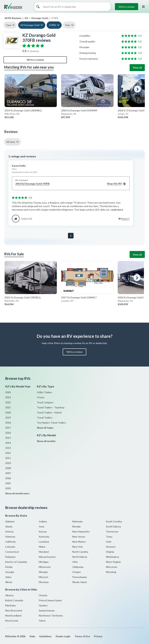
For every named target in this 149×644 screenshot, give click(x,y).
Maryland (44, 552)
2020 (8, 412)
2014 (8, 443)
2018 (8, 423)
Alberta (9, 595)
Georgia (10, 572)
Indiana (43, 521)
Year (68, 25)
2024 (8, 392)
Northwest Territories (51, 616)
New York (78, 547)
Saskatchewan (47, 610)
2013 (8, 448)
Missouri (43, 577)
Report (126, 219)
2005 (8, 483)
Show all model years (17, 493)
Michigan (44, 562)
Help (32, 636)
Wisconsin (112, 567)
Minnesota (45, 567)
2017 (8, 428)
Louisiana (44, 542)
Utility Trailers (45, 392)
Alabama (10, 521)
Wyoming (111, 572)
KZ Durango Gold (30, 25)
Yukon (42, 621)
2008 (8, 468)
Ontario (43, 595)
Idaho (8, 577)
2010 (8, 463)
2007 (8, 473)
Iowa (41, 526)
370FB (52, 25)
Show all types (45, 428)
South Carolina (114, 521)
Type (8, 25)
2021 (8, 407)
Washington (112, 557)
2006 (8, 478)
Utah (109, 542)
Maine (42, 547)
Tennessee (112, 531)
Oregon (77, 572)
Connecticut (12, 552)
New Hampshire (81, 531)
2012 (8, 453)
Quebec (43, 605)
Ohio (75, 562)
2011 (8, 458)
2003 (8, 488)
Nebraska (77, 521)
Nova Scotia (12, 621)
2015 (8, 438)
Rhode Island (79, 582)
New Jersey (79, 537)
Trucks (41, 397)
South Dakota (113, 526)
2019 (8, 418)
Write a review (127, 7)
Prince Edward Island (50, 600)
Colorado (10, 547)
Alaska (9, 526)
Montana (44, 582)
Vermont (111, 547)
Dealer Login (63, 636)
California (10, 542)
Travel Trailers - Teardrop (51, 407)
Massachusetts (47, 557)
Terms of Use (82, 636)
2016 (8, 433)
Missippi (43, 572)
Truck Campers (45, 402)
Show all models (46, 441)
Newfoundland (13, 616)
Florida (9, 567)
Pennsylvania (79, 577)
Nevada (76, 526)
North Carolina (80, 552)
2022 (8, 402)
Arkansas (10, 537)
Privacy (98, 636)
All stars (11, 142)
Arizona (9, 531)
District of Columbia (16, 562)
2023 (8, 397)
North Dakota (80, 557)
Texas (109, 537)
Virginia (110, 552)
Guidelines (45, 636)
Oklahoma (78, 567)
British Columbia (14, 600)
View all (137, 68)
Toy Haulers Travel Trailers (51, 423)
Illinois (9, 582)
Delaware (10, 557)
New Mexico (79, 542)
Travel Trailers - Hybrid (49, 412)
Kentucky (44, 537)
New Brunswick (14, 610)
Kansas (43, 531)
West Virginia (113, 562)
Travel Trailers (45, 418)
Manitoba (10, 605)
